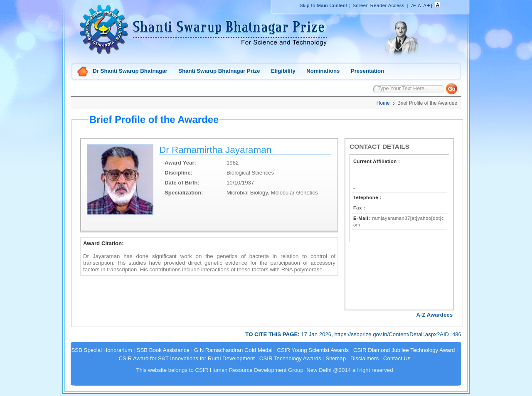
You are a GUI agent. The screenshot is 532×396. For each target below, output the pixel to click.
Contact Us (397, 358)
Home (83, 72)
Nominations (323, 71)
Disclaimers (365, 358)
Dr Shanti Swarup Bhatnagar (130, 71)
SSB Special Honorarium (101, 350)
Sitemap (336, 358)
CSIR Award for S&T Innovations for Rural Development (187, 358)
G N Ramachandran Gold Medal (233, 350)
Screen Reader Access (379, 5)
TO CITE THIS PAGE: (273, 334)
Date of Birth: (182, 183)
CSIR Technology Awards (290, 358)
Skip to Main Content (323, 5)
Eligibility (283, 71)
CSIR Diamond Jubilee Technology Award (405, 350)
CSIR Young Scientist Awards (313, 350)
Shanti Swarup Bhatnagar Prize (219, 71)
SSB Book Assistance (163, 350)
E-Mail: (362, 218)
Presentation (367, 71)
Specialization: (184, 193)
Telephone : (367, 197)
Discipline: (179, 173)
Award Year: (180, 163)
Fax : (359, 208)
